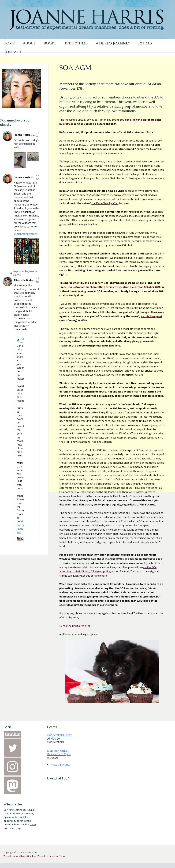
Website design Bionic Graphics (20, 856)
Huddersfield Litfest (60, 735)
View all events (61, 765)
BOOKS (50, 43)
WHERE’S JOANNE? (113, 43)
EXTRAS (145, 43)
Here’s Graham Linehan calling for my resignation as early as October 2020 (113, 287)
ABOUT (29, 43)
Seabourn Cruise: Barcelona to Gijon (59, 753)
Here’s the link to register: (75, 626)
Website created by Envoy (51, 856)
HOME (9, 43)
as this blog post (152, 316)
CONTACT (13, 52)
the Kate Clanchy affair (105, 203)
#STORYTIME (76, 43)
